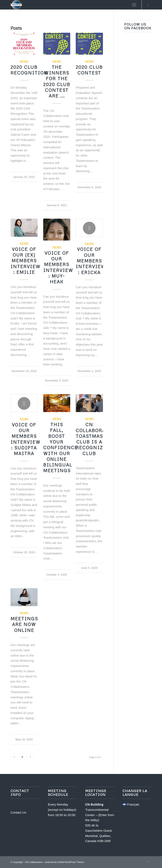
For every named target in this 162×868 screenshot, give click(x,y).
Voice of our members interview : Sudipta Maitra (26, 439)
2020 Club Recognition (29, 70)
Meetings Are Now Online (24, 624)
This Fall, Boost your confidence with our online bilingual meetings (60, 448)
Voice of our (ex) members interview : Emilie (26, 261)
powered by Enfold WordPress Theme (64, 862)
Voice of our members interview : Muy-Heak (58, 267)
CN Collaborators (34, 862)
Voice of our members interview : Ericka (91, 261)
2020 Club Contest (89, 70)
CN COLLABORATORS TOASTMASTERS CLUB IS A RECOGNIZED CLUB (97, 439)
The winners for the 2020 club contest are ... (57, 81)
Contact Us (18, 812)
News (24, 62)
